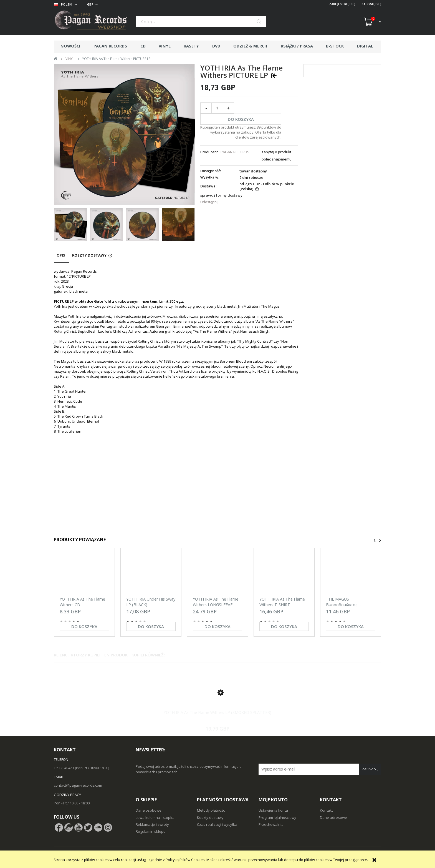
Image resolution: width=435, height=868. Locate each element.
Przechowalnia (271, 824)
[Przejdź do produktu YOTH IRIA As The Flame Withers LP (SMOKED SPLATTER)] (217, 699)
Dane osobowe (149, 810)
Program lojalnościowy (277, 817)
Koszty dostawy (210, 817)
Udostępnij (209, 202)
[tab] (61, 258)
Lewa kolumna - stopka (155, 817)
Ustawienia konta (273, 810)
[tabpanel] (176, 397)
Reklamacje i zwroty (152, 824)
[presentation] (375, 540)
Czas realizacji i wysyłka (217, 824)
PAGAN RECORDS (235, 152)
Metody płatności (211, 810)
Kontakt (326, 810)
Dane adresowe (333, 817)
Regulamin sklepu (151, 831)
